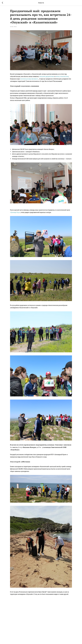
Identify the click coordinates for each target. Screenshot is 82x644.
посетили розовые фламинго (29, 79)
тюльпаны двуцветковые (47, 76)
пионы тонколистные (62, 76)
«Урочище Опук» (15, 212)
